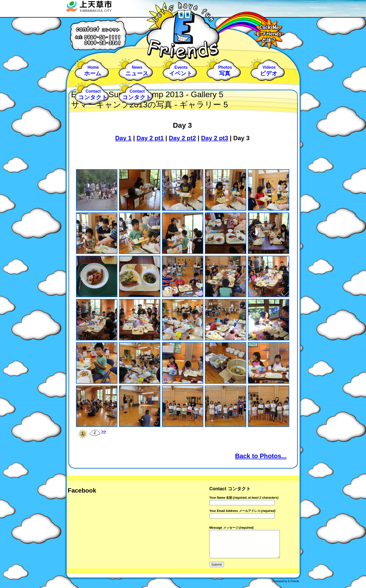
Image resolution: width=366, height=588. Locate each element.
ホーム (93, 74)
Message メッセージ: (224, 528)
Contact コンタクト (230, 489)
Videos (269, 67)
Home (93, 67)
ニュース (137, 74)
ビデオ (269, 74)
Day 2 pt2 (182, 138)
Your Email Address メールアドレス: (235, 511)
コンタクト (93, 97)
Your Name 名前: (221, 498)
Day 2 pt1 (150, 138)
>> (104, 432)
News (137, 67)
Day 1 (123, 138)
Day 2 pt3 (215, 138)
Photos (225, 67)
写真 (225, 74)
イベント (181, 74)
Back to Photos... (261, 456)
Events (181, 67)
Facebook (82, 490)
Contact (93, 91)
